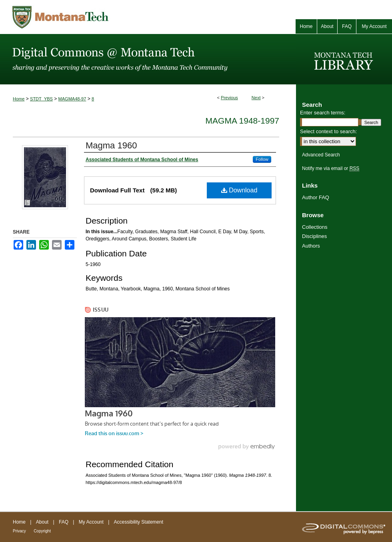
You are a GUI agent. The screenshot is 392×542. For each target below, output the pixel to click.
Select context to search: (328, 131)
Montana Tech (96, 17)
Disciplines (314, 236)
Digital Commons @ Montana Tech (148, 59)
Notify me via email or (331, 168)
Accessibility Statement (139, 522)
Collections (315, 227)
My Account (91, 522)
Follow (262, 159)
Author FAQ (316, 197)
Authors (311, 246)
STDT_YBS (41, 99)
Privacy (19, 531)
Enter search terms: (323, 113)
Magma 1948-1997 (242, 121)
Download (239, 190)
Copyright (42, 531)
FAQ (64, 522)
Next (256, 98)
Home (19, 99)
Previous (229, 98)
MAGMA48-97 (72, 99)
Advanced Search (321, 155)
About (42, 522)
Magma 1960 (111, 145)
